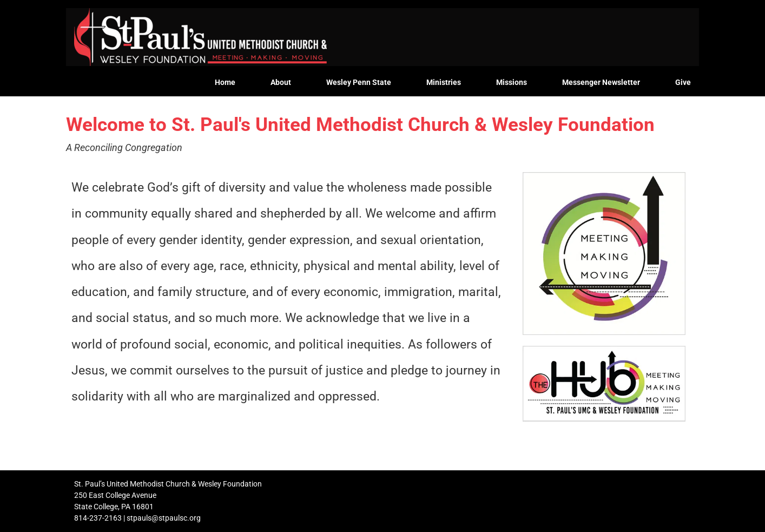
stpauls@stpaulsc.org (164, 518)
